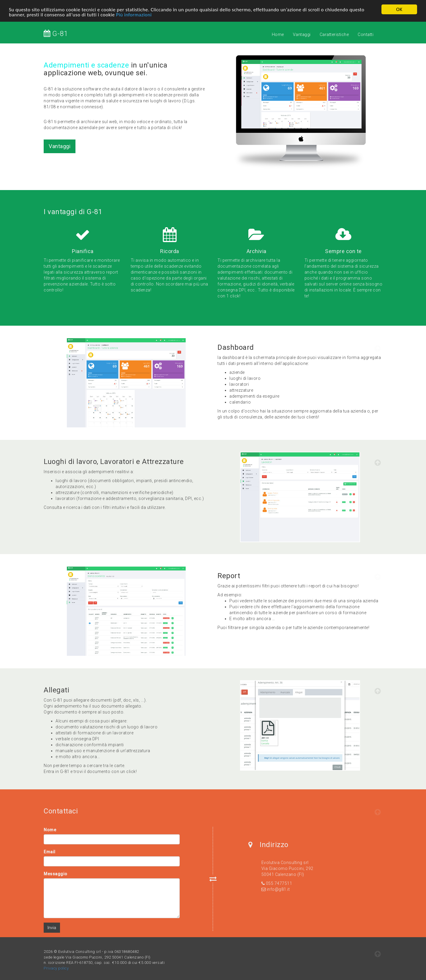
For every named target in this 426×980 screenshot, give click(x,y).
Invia (52, 928)
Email (50, 852)
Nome (50, 830)
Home (278, 35)
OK (399, 9)
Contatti (366, 35)
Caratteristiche (334, 35)
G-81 (56, 34)
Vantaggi (302, 35)
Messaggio (56, 874)
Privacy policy (56, 968)
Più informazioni (134, 15)
